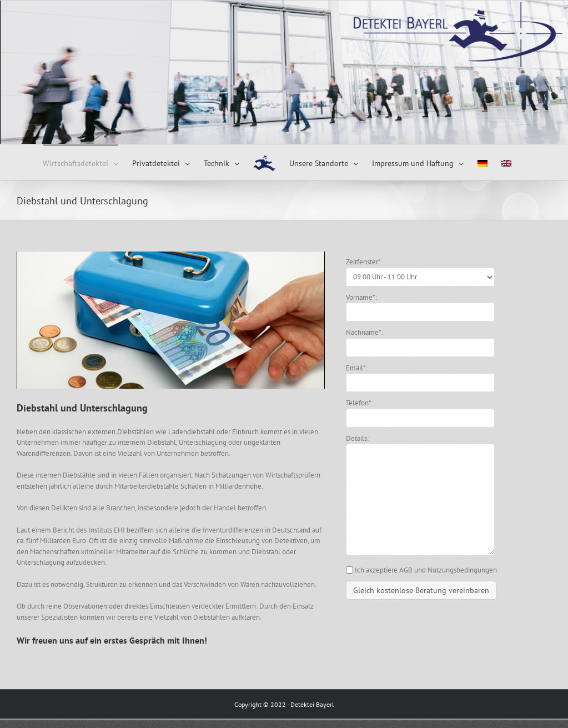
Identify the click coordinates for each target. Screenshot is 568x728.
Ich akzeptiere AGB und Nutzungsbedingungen (426, 570)
